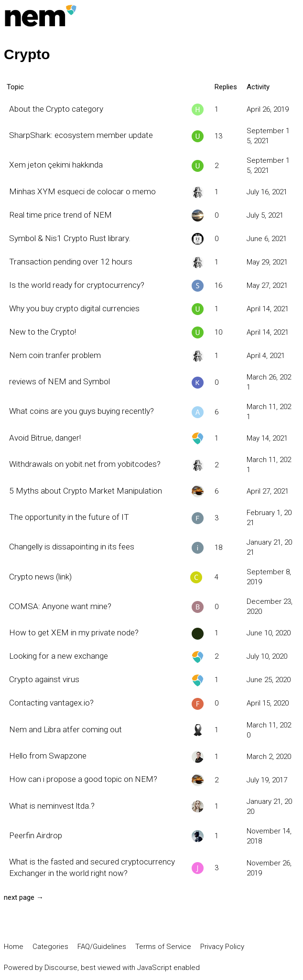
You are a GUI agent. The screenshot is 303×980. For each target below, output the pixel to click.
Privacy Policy (222, 947)
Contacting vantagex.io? (51, 703)
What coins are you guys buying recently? (81, 411)
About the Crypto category (56, 109)
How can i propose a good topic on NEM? (83, 779)
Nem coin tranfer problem (55, 355)
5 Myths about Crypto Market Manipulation (86, 491)
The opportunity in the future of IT (69, 517)
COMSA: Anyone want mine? (60, 606)
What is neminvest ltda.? (52, 806)
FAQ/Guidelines (102, 947)
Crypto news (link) (40, 577)
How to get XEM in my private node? (74, 632)
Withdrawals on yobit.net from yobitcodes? (85, 464)
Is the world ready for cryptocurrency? (77, 285)
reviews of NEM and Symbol (60, 381)
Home (14, 947)
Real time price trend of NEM (60, 215)
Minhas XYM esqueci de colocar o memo (82, 191)
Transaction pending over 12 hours (71, 262)
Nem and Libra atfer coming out (65, 729)
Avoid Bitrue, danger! (45, 438)
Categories (50, 947)
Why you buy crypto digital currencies (74, 308)
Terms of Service (163, 947)
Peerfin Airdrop (36, 835)
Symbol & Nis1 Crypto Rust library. (70, 238)
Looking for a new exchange (59, 656)
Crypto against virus (44, 679)
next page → (24, 897)
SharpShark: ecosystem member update (81, 135)
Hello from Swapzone (48, 756)
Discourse (61, 968)
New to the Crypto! (43, 332)
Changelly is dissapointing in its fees (72, 547)
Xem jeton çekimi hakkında (56, 165)
